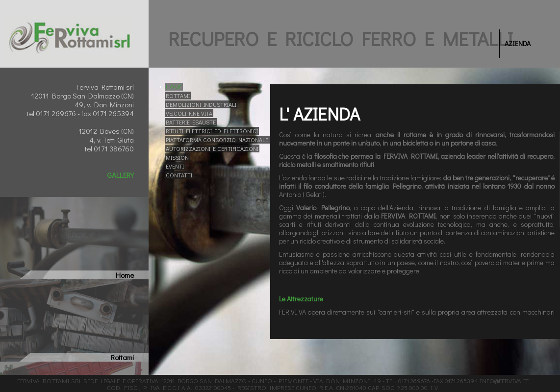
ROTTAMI (178, 96)
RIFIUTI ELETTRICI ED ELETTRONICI (212, 131)
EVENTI (175, 166)
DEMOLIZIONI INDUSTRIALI (201, 104)
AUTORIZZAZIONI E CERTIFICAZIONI (212, 148)
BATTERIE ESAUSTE (191, 122)
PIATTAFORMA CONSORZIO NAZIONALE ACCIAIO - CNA (237, 140)
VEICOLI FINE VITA (189, 113)
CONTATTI (179, 175)
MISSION (177, 157)
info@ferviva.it (504, 380)
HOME (174, 87)
